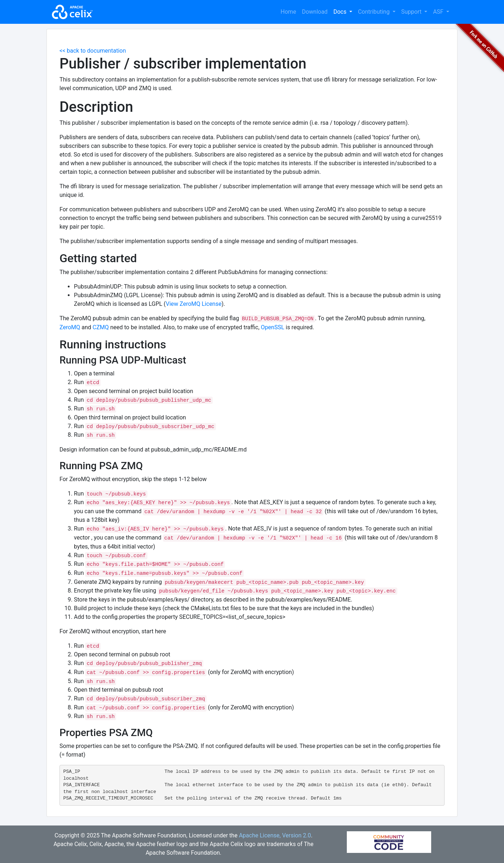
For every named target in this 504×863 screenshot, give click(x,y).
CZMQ (101, 327)
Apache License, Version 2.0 (275, 835)
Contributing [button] (375, 12)
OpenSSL (273, 327)
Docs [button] (341, 12)
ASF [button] (439, 12)
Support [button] (412, 12)
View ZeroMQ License (194, 304)
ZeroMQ (70, 327)
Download (315, 12)
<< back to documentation (93, 51)
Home (288, 12)
